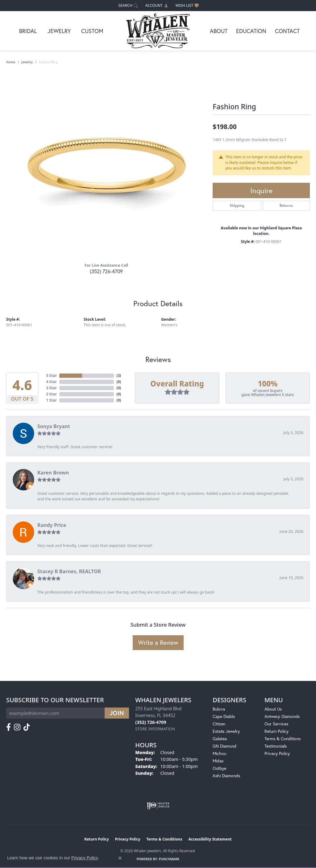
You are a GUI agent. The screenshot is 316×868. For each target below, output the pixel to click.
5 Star (52, 376)
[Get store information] (155, 729)
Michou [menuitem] (219, 753)
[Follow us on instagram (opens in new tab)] (17, 727)
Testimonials (276, 746)
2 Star (52, 394)
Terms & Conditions (283, 739)
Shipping (237, 205)
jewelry (27, 62)
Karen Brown (53, 473)
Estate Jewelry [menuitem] (226, 731)
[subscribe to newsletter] (117, 713)
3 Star (52, 388)
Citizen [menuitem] (219, 724)
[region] (106, 165)
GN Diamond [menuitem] (225, 746)
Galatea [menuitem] (220, 739)
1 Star (52, 400)
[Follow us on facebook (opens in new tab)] (8, 727)
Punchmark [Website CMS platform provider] (169, 859)
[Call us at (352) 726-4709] (151, 722)
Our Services (276, 724)
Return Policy (276, 731)
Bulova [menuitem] (219, 709)
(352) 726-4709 (106, 271)
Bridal (28, 31)
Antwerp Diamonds (282, 716)
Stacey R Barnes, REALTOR (69, 571)
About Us (273, 709)
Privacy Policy (277, 753)
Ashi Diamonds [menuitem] (226, 776)
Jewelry (59, 31)
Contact (287, 31)
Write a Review (158, 643)
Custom (92, 31)
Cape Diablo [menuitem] (224, 716)
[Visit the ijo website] (158, 805)
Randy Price (52, 525)
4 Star (52, 382)
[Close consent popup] (120, 858)
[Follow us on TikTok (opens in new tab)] (27, 727)
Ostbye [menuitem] (219, 768)
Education (251, 31)
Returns (286, 205)
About (219, 31)
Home (11, 62)
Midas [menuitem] (218, 761)
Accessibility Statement (210, 839)
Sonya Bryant (54, 426)
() (119, 376)
